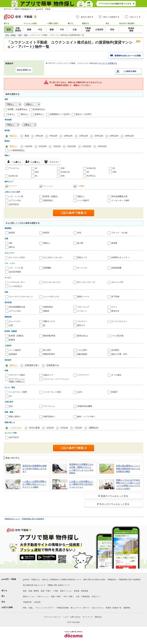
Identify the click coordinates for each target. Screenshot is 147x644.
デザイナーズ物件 (17, 375)
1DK (63, 168)
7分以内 (57, 146)
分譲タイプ (48, 375)
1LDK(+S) (91, 168)
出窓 (11, 325)
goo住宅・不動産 (9, 579)
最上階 (80, 243)
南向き (12, 247)
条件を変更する (24, 70)
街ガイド (86, 608)
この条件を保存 (130, 71)
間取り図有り (15, 417)
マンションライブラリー (45, 608)
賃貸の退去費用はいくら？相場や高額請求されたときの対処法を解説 (128, 469)
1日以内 (50, 428)
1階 (10, 243)
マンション (48, 186)
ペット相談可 (83, 200)
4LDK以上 (91, 176)
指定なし (14, 136)
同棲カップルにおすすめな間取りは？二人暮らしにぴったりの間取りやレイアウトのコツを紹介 (128, 484)
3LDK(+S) (13, 176)
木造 (79, 233)
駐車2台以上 (83, 336)
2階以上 (81, 196)
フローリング (83, 307)
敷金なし (25, 114)
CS (10, 396)
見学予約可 (14, 204)
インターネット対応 (52, 392)
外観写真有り (49, 417)
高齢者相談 (82, 354)
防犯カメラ (82, 257)
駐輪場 (12, 340)
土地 (78, 597)
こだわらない (16, 428)
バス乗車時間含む (17, 150)
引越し (31, 608)
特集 (25, 608)
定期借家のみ (53, 365)
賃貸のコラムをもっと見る (114, 496)
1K (36, 168)
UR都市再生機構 (85, 406)
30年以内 (129, 136)
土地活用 (37, 602)
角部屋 (114, 243)
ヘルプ (66, 617)
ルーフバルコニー (119, 321)
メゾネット (82, 311)
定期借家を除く (32, 365)
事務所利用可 (49, 354)
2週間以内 (93, 428)
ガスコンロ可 (117, 282)
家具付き (115, 311)
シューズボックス (51, 297)
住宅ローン (96, 597)
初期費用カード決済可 (60, 114)
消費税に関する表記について (59, 585)
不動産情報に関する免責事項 (33, 519)
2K (114, 168)
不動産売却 (27, 602)
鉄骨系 (46, 233)
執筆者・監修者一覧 (114, 608)
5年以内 (53, 136)
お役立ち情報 (7, 607)
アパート (13, 186)
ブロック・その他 (119, 233)
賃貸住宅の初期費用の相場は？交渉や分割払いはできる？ (34, 469)
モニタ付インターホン (53, 257)
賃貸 (25, 591)
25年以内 (114, 136)
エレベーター (15, 321)
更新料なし (39, 114)
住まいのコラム (98, 608)
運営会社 (98, 617)
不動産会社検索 (63, 608)
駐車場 (77, 591)
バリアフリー (83, 375)
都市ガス (81, 325)
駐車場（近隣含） (51, 196)
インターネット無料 (120, 200)
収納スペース (83, 297)
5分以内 (43, 146)
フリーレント (49, 406)
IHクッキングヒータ (86, 282)
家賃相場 (85, 591)
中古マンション (43, 597)
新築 (27, 136)
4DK (63, 176)
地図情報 (127, 608)
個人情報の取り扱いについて (34, 585)
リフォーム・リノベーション (56, 379)
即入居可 (47, 350)
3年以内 (39, 136)
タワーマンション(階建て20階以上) (17, 380)
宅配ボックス (49, 321)
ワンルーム (14, 168)
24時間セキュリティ (120, 257)
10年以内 (68, 136)
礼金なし (11, 114)
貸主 (11, 406)
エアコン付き (15, 200)
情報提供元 (112, 580)
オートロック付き (17, 257)
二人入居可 (82, 350)
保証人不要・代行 (119, 354)
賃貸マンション (66, 591)
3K (88, 172)
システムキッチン (17, 282)
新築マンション (29, 597)
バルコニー (82, 321)
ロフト (114, 307)
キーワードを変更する (108, 63)
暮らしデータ (76, 608)
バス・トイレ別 (16, 196)
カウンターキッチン (52, 282)
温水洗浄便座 (15, 272)
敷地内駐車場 (49, 336)
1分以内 (28, 146)
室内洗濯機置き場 (119, 196)
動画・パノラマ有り (86, 417)
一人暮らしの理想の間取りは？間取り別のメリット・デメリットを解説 (34, 484)
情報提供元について (12, 519)
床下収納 (115, 297)
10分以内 (71, 146)
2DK (37, 172)
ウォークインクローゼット (21, 297)
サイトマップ (88, 617)
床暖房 (46, 311)
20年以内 (99, 136)
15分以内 (87, 146)
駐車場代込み (39, 109)
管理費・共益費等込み (18, 109)
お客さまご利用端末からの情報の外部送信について (61, 580)
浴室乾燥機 (116, 268)
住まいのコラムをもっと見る (114, 504)
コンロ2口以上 (16, 286)
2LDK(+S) (65, 172)
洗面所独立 (48, 200)
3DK (114, 172)
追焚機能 (47, 268)
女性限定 (115, 350)
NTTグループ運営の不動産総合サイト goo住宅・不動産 (27, 9)
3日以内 (64, 428)
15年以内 (83, 136)
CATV (80, 392)
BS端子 (115, 392)
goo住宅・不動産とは (31, 580)
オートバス (82, 268)
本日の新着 (34, 428)
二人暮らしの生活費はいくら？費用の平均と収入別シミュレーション (81, 484)
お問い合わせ (75, 617)
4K (36, 176)
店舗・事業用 (34, 591)
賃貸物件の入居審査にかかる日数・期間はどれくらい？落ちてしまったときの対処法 (81, 469)
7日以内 (78, 428)
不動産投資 (85, 597)
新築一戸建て (56, 597)
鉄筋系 (12, 233)
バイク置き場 (117, 336)
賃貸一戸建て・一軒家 (49, 591)
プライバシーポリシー (52, 617)
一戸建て (81, 186)
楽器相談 (13, 354)
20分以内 (102, 146)
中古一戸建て (69, 597)
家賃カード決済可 (83, 114)
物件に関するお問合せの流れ (94, 580)
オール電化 (116, 375)
